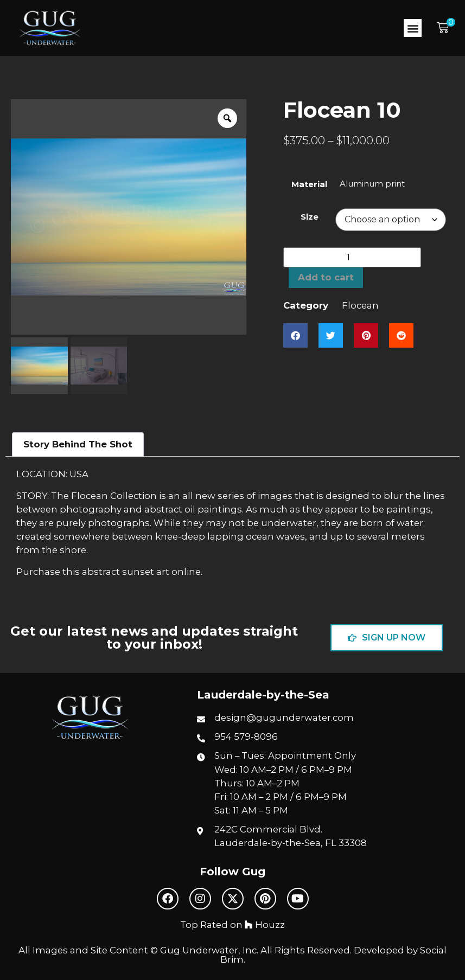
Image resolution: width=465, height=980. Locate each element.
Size (310, 217)
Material (309, 184)
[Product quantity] (352, 257)
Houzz (265, 925)
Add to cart (326, 277)
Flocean (360, 305)
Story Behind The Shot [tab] (78, 444)
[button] (413, 28)
